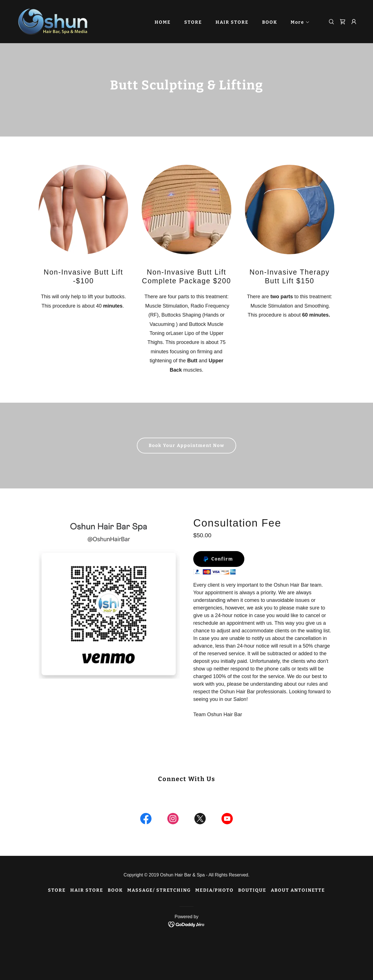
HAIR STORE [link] (232, 22)
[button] (298, 22)
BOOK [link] (270, 22)
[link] (55, 21)
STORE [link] (193, 22)
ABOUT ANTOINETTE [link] (298, 890)
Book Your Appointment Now (186, 445)
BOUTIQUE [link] (252, 890)
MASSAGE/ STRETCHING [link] (159, 890)
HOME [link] (163, 22)
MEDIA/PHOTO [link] (214, 890)
